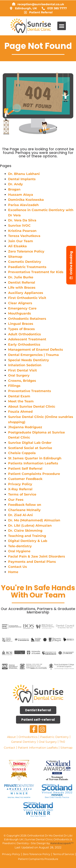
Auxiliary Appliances (26, 293)
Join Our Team (21, 241)
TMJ (62, 742)
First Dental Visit (22, 370)
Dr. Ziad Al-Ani (20, 515)
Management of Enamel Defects (36, 350)
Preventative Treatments (30, 391)
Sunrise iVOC (19, 226)
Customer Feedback (25, 479)
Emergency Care (22, 308)
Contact (10, 748)
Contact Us (18, 567)
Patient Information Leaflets (38, 748)
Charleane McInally (24, 510)
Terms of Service (22, 494)
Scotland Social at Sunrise (31, 448)
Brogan (14, 189)
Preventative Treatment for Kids (36, 272)
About (11, 737)
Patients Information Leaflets (33, 463)
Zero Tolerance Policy (26, 251)
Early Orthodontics (24, 345)
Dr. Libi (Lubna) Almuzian (30, 526)
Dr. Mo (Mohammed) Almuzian (34, 520)
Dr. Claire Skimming (25, 531)
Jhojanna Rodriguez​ (25, 427)
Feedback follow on (25, 505)
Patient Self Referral (25, 469)
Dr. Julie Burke (21, 277)
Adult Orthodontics (25, 334)
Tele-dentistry (20, 546)
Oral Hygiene (19, 551)
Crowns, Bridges (22, 381)
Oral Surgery (19, 375)
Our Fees (16, 500)
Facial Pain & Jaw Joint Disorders (37, 556)
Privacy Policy (20, 484)
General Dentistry (24, 742)
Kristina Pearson (22, 231)
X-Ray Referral (20, 489)
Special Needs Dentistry (29, 360)
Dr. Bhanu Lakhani (24, 174)
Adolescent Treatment (27, 339)
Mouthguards (20, 313)
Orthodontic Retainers (27, 319)
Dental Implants (22, 179)
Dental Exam (19, 396)
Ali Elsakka (17, 246)
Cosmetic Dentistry (25, 262)
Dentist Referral (22, 282)
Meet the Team (21, 401)
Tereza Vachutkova (24, 236)
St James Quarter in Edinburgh (35, 458)
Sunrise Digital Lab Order (30, 443)
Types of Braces (21, 329)
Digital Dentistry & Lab (28, 541)
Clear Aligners (20, 303)
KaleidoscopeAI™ (62, 843)
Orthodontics (28, 737)
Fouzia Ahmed (20, 412)
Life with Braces (22, 288)
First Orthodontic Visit (27, 298)
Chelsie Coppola (22, 453)
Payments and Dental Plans (32, 562)
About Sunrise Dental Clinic (32, 407)
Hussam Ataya (21, 195)
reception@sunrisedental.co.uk (41, 4)
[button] (62, 26)
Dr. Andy (16, 184)
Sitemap (15, 257)
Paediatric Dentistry (54, 737)
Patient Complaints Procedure (34, 474)
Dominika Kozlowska (26, 200)
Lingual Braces (21, 324)
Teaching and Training (27, 536)
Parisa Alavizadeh (23, 205)
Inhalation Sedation (25, 365)
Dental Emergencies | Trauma (33, 355)
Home (13, 572)
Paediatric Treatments (27, 267)
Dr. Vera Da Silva (22, 220)
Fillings (14, 386)
